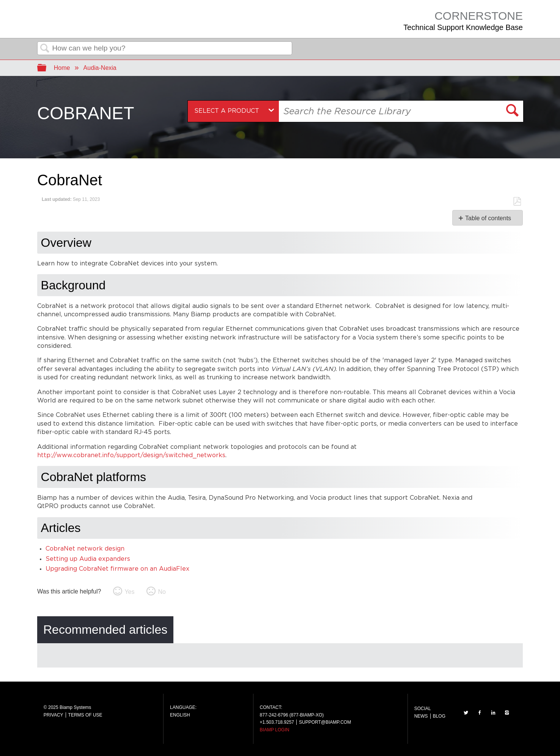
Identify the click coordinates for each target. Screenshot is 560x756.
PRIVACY (53, 715)
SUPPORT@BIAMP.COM (325, 722)
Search (45, 49)
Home (62, 68)
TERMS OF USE (85, 715)
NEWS (421, 716)
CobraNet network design (85, 549)
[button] (513, 111)
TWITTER (466, 713)
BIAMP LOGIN (275, 730)
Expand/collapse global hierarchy (47, 68)
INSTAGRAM (507, 713)
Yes (129, 592)
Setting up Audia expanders (88, 559)
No (162, 592)
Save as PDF (517, 202)
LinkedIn (493, 713)
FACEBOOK (480, 713)
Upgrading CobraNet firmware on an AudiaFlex (117, 569)
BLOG (439, 716)
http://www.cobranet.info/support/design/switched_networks (131, 455)
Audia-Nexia (100, 68)
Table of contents (488, 218)
